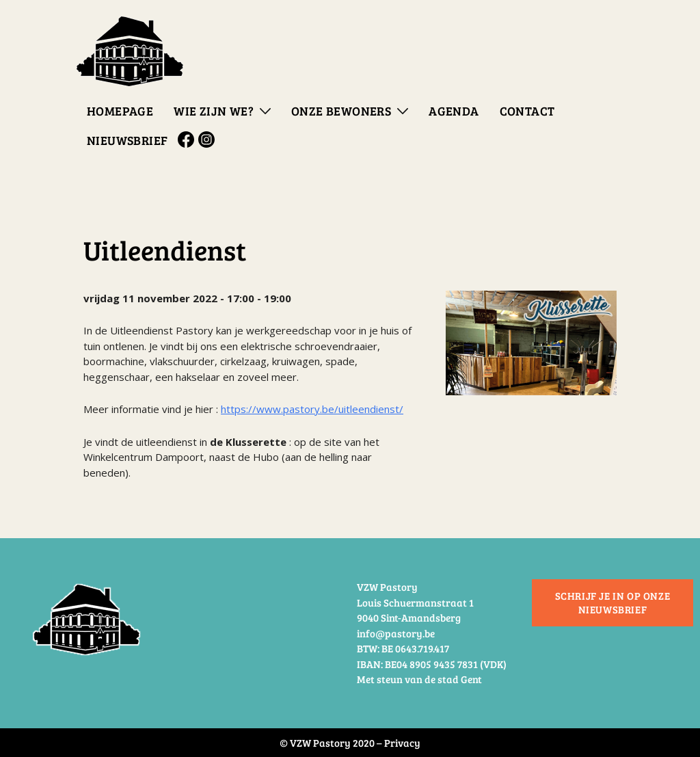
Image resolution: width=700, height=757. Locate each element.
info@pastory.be (396, 633)
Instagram (208, 140)
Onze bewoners (341, 111)
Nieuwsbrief (127, 140)
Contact (527, 111)
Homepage (120, 111)
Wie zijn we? (214, 111)
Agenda (454, 111)
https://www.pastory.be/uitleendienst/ (312, 409)
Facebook (188, 140)
